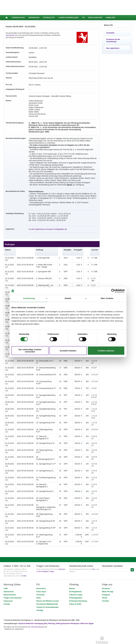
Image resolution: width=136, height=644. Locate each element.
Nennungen (34, 18)
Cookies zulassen (106, 351)
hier (94, 560)
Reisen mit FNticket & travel (48, 592)
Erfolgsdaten (95, 18)
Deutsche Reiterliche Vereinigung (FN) (33, 615)
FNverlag (52, 615)
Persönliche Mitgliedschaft (47, 595)
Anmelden (111, 18)
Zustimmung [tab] (29, 298)
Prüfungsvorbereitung (78, 592)
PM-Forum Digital (87, 615)
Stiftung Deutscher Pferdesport (68, 615)
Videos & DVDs (75, 595)
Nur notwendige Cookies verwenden (30, 351)
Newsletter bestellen (112, 557)
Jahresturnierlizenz (69, 18)
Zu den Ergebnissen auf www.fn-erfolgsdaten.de (45, 223)
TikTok (105, 589)
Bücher (72, 580)
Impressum (8, 592)
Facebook (106, 580)
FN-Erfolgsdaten (76, 589)
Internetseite (10, 35)
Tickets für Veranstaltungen (47, 598)
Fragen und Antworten (13, 589)
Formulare (41, 586)
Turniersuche (18, 18)
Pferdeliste (49, 18)
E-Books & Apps (76, 586)
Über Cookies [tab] (107, 298)
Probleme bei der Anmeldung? (113, 40)
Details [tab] (68, 298)
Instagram (106, 586)
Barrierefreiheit (10, 586)
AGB (6, 580)
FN (83, 18)
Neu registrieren (113, 48)
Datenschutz (9, 583)
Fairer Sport (41, 583)
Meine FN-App (108, 583)
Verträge (40, 601)
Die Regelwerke (75, 583)
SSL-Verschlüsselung (35, 618)
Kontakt (7, 595)
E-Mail (24, 567)
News (39, 589)
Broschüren (41, 580)
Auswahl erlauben (68, 351)
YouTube (105, 592)
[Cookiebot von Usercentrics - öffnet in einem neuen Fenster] (113, 291)
